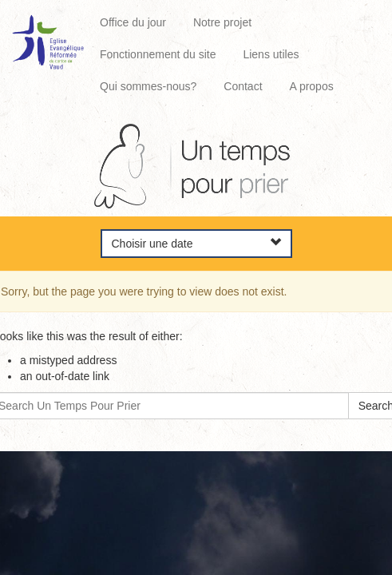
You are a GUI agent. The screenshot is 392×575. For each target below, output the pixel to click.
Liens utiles (271, 54)
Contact (243, 86)
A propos (311, 86)
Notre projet (222, 22)
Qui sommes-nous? (148, 86)
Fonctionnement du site (158, 54)
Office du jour (133, 22)
